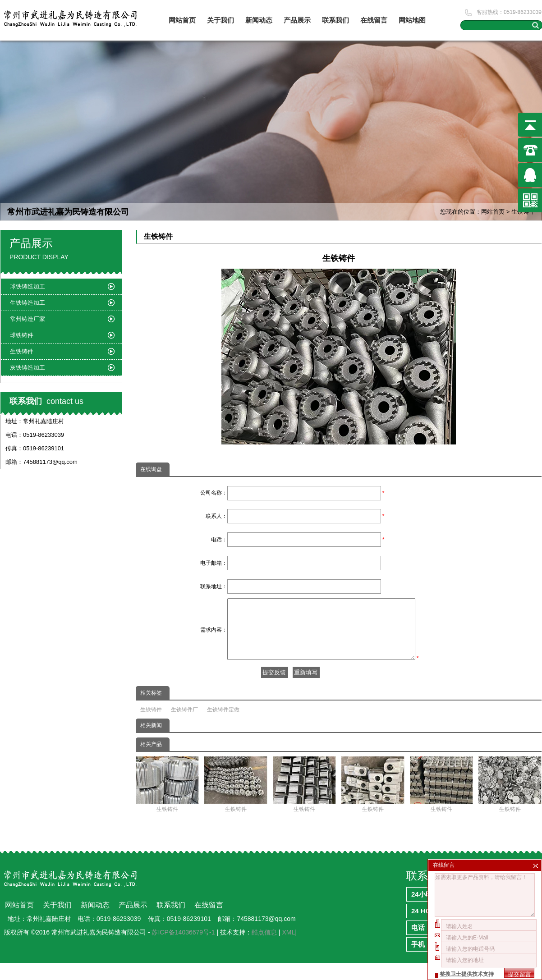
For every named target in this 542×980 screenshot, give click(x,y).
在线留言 (374, 20)
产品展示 (297, 20)
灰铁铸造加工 (28, 368)
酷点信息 (264, 949)
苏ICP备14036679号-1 (183, 949)
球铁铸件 (22, 335)
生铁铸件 (151, 727)
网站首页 (182, 20)
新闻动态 (259, 20)
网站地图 (412, 20)
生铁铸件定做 (223, 727)
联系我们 (335, 20)
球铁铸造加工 (28, 286)
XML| (289, 949)
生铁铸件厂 (184, 727)
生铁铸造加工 (28, 303)
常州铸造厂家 (28, 319)
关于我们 (220, 20)
